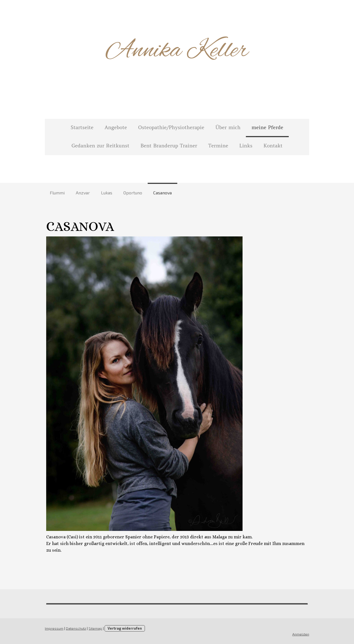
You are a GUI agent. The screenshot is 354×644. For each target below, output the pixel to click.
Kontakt (273, 146)
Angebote (116, 127)
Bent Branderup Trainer (169, 146)
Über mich (228, 127)
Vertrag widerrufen (124, 628)
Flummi (57, 193)
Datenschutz (75, 628)
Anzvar (83, 193)
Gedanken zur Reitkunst (100, 146)
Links (246, 146)
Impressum (54, 628)
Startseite (82, 127)
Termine (218, 146)
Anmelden (301, 634)
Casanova (162, 193)
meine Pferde (267, 127)
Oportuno (133, 193)
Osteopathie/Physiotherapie (171, 127)
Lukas (107, 193)
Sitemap (95, 628)
